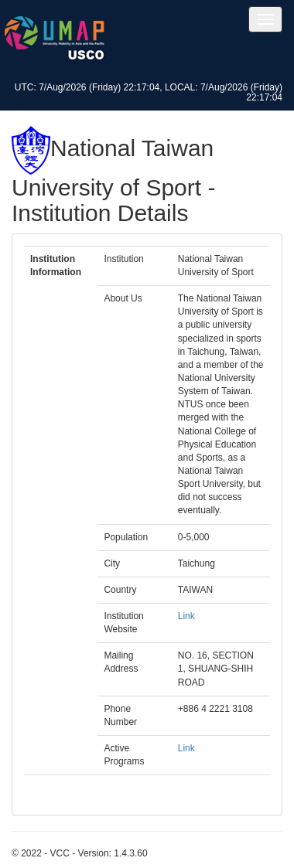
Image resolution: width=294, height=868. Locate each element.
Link (186, 616)
